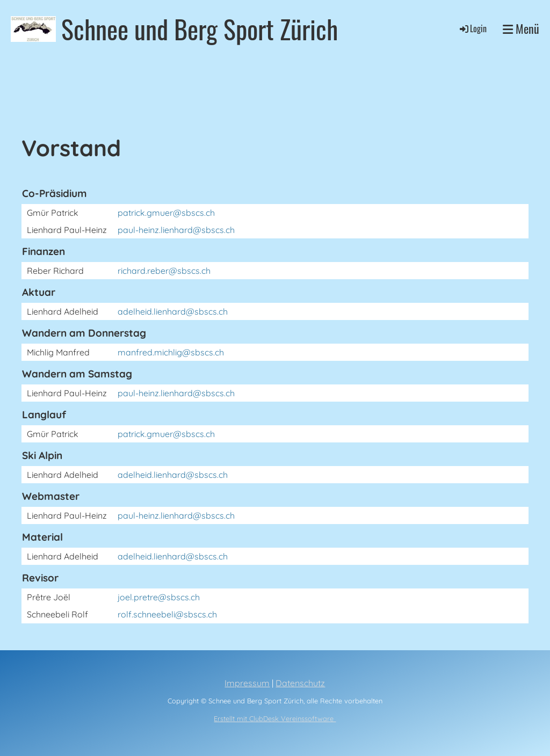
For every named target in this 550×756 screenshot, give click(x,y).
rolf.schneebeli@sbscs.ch (167, 614)
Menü (521, 29)
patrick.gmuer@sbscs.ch (166, 213)
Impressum (247, 683)
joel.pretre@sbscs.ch (159, 597)
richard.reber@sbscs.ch (164, 271)
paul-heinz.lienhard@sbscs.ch (176, 230)
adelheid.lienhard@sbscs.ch (173, 311)
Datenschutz (300, 683)
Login (472, 28)
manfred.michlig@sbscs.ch (171, 352)
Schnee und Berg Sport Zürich (200, 29)
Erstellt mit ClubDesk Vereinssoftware (275, 718)
